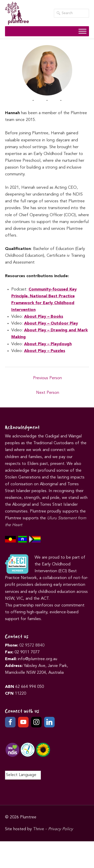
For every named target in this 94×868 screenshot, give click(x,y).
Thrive (39, 829)
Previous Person (48, 378)
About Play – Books (44, 317)
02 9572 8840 (32, 646)
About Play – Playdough (48, 344)
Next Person (48, 393)
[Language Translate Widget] (23, 775)
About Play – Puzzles (45, 351)
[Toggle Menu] (82, 31)
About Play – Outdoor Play (51, 324)
